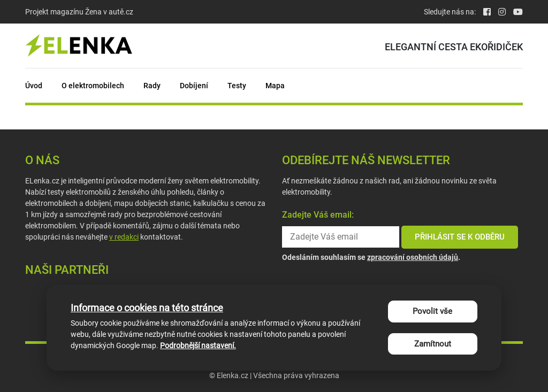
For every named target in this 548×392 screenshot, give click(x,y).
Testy (237, 86)
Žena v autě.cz (109, 12)
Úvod (34, 86)
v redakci (124, 237)
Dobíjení (194, 86)
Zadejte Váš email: (318, 215)
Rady (152, 86)
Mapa (275, 86)
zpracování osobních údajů (413, 257)
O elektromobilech (93, 86)
